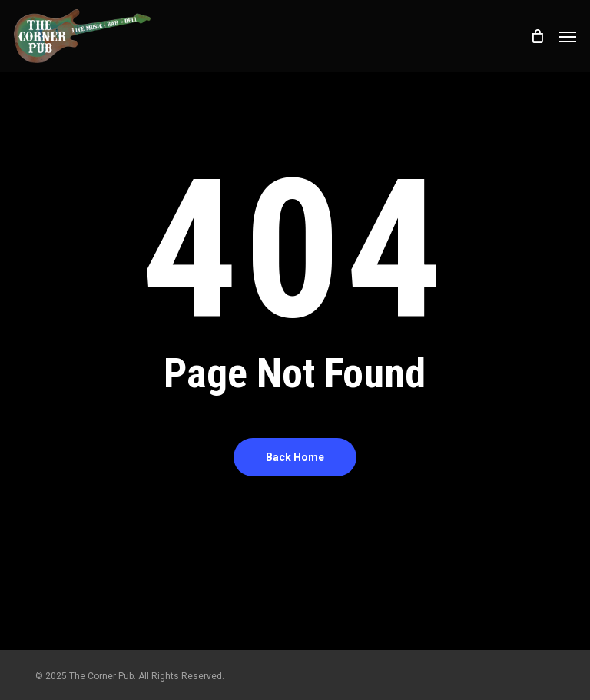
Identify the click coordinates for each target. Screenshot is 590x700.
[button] (568, 36)
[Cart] (537, 36)
